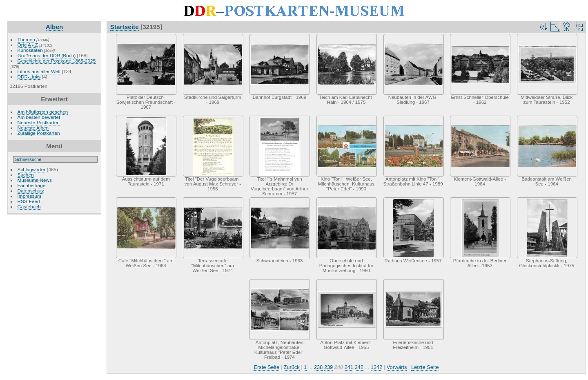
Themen (26, 39)
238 (318, 367)
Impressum (29, 196)
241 (349, 367)
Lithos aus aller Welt (39, 71)
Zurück (292, 367)
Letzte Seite (425, 367)
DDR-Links (29, 77)
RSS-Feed (29, 201)
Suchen (26, 175)
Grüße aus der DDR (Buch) (47, 55)
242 (359, 367)
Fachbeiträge (32, 185)
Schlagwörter (32, 169)
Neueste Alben (33, 128)
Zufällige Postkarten (39, 133)
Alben (55, 27)
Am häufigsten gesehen (43, 112)
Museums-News (35, 180)
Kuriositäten (31, 50)
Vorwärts (397, 367)
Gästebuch (29, 207)
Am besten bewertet (39, 117)
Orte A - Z (28, 45)
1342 (376, 367)
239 (329, 367)
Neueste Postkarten (39, 122)
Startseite (125, 27)
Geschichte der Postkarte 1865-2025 (57, 61)
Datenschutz (31, 191)
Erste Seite (266, 367)
